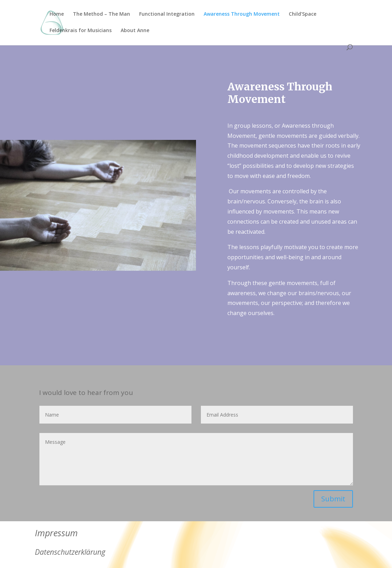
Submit (333, 499)
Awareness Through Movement (242, 14)
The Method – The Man (101, 14)
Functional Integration (167, 14)
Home (57, 14)
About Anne (135, 31)
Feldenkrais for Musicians (81, 31)
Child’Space (303, 14)
